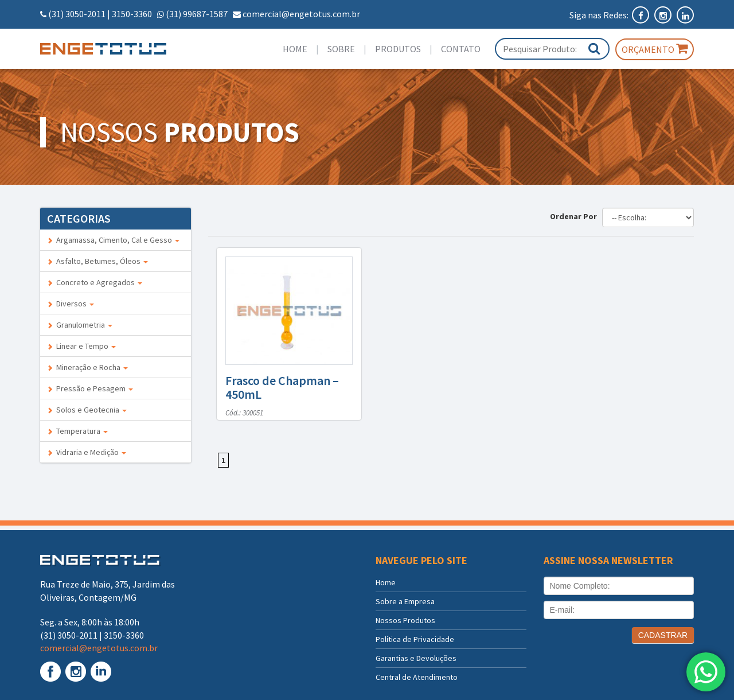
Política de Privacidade (415, 639)
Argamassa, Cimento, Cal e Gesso (113, 240)
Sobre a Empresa (405, 601)
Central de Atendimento (417, 677)
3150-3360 (132, 14)
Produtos (398, 49)
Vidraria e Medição (87, 452)
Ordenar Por (575, 216)
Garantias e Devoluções (416, 658)
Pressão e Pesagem (90, 388)
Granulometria (80, 325)
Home (295, 49)
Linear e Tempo (81, 346)
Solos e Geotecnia (87, 410)
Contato (461, 49)
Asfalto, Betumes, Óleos (97, 261)
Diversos (71, 304)
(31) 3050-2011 (77, 14)
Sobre (341, 49)
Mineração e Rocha (87, 367)
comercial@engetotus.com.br (301, 14)
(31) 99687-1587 (197, 14)
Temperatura (77, 431)
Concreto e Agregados (95, 282)
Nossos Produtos (405, 620)
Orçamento (655, 49)
